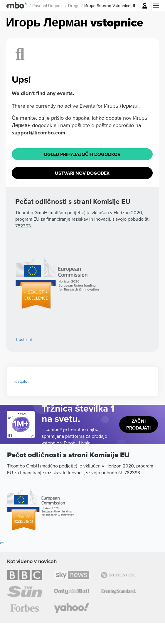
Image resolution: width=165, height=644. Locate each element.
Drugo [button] (88, 6)
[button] (24, 6)
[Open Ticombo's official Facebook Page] (22, 621)
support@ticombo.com (38, 324)
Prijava (145, 6)
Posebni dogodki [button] (62, 6)
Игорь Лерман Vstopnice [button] (121, 6)
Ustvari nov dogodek (82, 364)
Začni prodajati (138, 610)
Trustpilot (20, 567)
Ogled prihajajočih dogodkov (82, 346)
